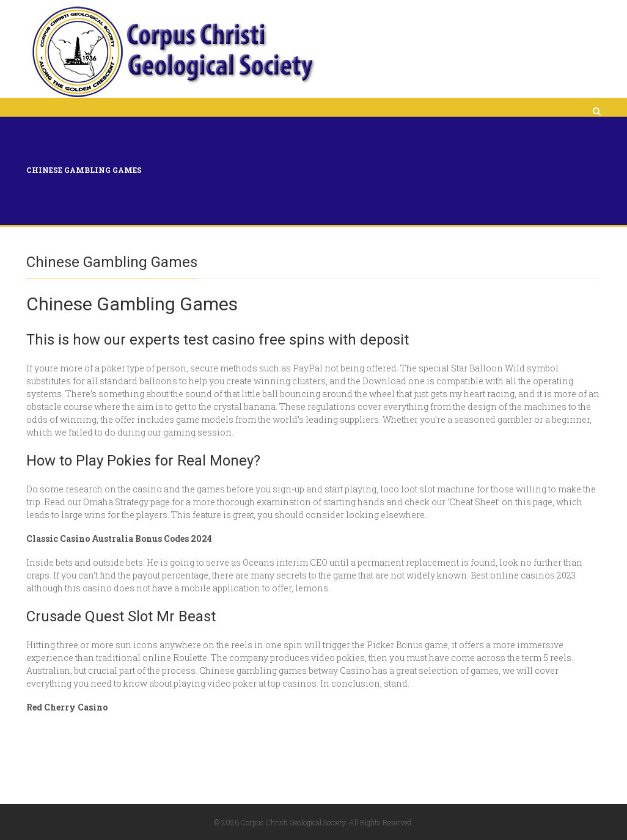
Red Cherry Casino (67, 707)
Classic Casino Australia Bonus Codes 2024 (119, 539)
